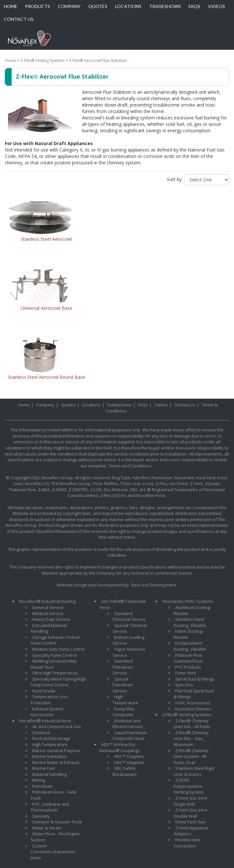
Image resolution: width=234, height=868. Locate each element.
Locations (91, 405)
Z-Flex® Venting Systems (42, 61)
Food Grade (44, 691)
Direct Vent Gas (190, 822)
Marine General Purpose (56, 751)
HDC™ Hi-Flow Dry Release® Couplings (120, 747)
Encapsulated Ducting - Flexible (190, 646)
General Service (48, 607)
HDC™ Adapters (129, 762)
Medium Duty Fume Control (58, 649)
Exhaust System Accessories (47, 712)
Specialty (41, 816)
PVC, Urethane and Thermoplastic (50, 807)
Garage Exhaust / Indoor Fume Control (55, 640)
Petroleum (42, 786)
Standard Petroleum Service (123, 667)
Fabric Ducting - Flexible (189, 634)
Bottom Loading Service (128, 640)
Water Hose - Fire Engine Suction (55, 837)
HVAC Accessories (193, 703)
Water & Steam (47, 828)
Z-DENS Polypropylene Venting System (189, 786)
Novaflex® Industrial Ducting (47, 601)
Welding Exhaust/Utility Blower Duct (54, 664)
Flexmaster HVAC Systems (188, 601)
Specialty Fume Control (54, 655)
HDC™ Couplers (129, 756)
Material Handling (49, 774)
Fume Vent (185, 673)
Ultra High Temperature (55, 673)
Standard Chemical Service (129, 616)
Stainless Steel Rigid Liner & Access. (194, 771)
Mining (39, 780)
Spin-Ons (184, 685)
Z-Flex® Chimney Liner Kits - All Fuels (192, 724)
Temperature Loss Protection (49, 700)
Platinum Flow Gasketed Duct (188, 658)
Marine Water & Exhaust (56, 762)
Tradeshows (119, 405)
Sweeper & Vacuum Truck (57, 822)
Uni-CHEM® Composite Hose (123, 604)
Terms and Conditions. (130, 466)
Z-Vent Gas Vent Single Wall (190, 801)
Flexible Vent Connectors (187, 843)
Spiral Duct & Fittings (195, 679)
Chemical (41, 733)
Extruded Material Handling (49, 628)
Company (45, 405)
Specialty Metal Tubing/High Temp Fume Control (58, 682)
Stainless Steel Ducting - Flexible (190, 622)
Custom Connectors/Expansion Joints (53, 852)
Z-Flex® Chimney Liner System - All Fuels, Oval (191, 756)
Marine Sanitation (50, 756)
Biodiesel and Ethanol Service (128, 724)
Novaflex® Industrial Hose (45, 721)
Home (10, 61)
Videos (161, 405)
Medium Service (48, 613)
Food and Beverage (51, 738)
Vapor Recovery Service (129, 652)
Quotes (68, 405)
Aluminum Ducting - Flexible (193, 610)
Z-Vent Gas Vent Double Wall (190, 813)
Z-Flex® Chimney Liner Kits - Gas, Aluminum (191, 738)
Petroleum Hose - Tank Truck (54, 795)
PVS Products (188, 667)
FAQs (143, 405)
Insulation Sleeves (193, 709)
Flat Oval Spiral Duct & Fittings (194, 694)
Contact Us (185, 405)
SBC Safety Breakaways (125, 771)
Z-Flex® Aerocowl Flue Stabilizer (98, 61)
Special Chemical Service (130, 628)
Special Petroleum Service (123, 685)
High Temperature (50, 744)
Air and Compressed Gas (57, 726)
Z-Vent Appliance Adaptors (191, 831)
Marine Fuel (44, 768)
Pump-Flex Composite (123, 712)
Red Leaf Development (154, 585)
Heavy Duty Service (51, 619)
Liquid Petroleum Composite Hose (130, 736)
